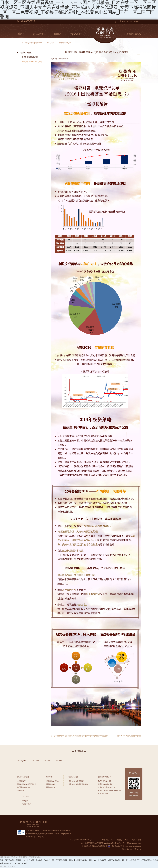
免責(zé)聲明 (136, 840)
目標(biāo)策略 (103, 793)
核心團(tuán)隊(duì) (24, 787)
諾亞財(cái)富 (22, 761)
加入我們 (51, 43)
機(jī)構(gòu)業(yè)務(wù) (32, 43)
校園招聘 (25, 801)
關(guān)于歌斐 (39, 34)
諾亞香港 (47, 761)
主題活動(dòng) (51, 787)
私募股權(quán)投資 (105, 781)
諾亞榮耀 (59, 761)
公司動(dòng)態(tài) (52, 781)
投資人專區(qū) (126, 22)
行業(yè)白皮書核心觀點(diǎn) (32, 62)
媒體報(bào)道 (50, 784)
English (136, 22)
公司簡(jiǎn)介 (22, 781)
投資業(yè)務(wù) (134, 34)
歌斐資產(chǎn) (108, 840)
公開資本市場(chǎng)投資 (107, 787)
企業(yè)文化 (22, 790)
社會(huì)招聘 (27, 804)
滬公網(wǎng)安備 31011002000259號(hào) (124, 846)
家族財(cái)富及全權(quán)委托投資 (110, 790)
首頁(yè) (21, 34)
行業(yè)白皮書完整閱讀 (30, 57)
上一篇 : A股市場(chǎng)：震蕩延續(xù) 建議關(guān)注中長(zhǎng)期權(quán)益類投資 (79, 736)
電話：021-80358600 (134, 843)
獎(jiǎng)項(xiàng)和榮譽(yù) (27, 784)
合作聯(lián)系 (65, 43)
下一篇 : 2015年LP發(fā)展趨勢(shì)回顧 (128, 736)
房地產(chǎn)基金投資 (105, 784)
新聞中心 (58, 34)
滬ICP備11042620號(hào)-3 (132, 849)
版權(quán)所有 (122, 840)
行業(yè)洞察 (75, 34)
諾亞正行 (35, 761)
